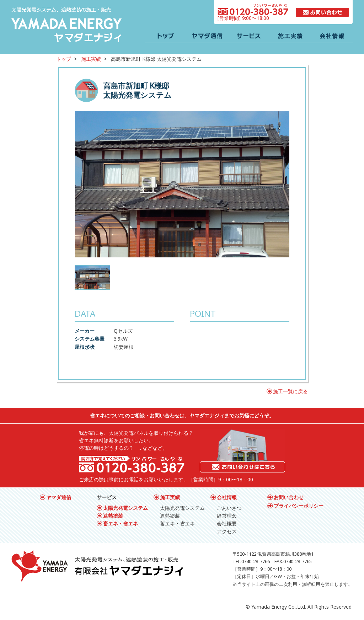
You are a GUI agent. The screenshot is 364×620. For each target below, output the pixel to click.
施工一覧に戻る (290, 391)
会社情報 (227, 497)
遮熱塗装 (113, 516)
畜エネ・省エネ (121, 523)
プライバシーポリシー (299, 506)
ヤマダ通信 (59, 497)
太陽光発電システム (125, 508)
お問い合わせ (289, 497)
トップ (64, 59)
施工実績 (91, 59)
